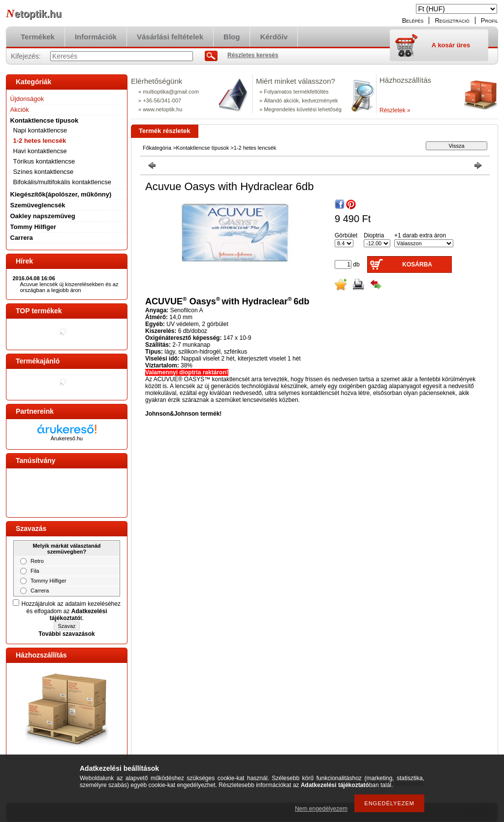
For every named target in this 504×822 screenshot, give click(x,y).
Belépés (413, 20)
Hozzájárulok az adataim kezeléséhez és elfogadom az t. (71, 611)
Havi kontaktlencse (40, 151)
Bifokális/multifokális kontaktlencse (62, 182)
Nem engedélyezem (321, 809)
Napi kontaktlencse (40, 130)
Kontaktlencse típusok (203, 148)
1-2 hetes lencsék (40, 141)
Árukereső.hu (67, 438)
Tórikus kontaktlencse (44, 161)
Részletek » (395, 110)
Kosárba (417, 264)
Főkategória (157, 148)
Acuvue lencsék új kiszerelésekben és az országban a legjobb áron (69, 287)
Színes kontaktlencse (44, 172)
